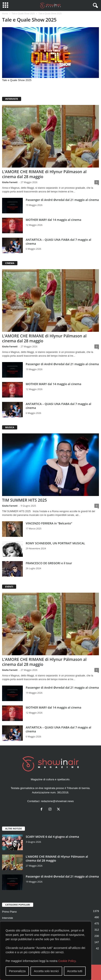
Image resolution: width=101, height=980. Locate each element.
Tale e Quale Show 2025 (23, 13)
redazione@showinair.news (57, 801)
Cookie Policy (67, 961)
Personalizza (17, 971)
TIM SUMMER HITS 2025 (24, 500)
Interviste (8, 918)
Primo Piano (9, 912)
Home (5, 13)
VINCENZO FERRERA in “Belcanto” (49, 523)
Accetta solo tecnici (46, 971)
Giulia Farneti (10, 182)
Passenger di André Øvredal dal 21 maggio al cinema (62, 200)
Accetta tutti (75, 971)
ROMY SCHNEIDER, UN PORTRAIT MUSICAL (55, 543)
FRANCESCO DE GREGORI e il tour (49, 563)
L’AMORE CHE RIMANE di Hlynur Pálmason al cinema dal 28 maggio (44, 174)
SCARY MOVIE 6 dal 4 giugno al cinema (52, 837)
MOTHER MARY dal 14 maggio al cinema (54, 220)
